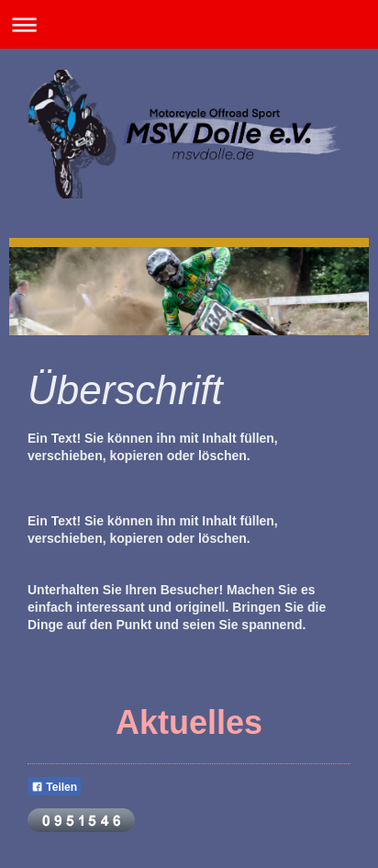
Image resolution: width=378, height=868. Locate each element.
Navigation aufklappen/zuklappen (189, 24)
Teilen (54, 787)
